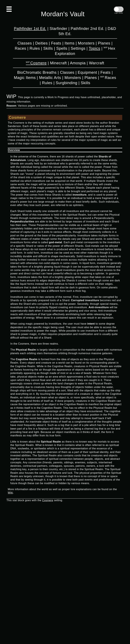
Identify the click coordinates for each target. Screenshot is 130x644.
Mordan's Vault (63, 14)
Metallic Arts (50, 78)
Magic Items (25, 78)
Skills (48, 48)
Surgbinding (67, 83)
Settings (78, 48)
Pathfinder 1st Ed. (30, 29)
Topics (95, 48)
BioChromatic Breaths (37, 72)
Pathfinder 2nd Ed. (87, 29)
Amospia (78, 63)
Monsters (86, 43)
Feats (56, 43)
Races (20, 48)
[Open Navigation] (9, 9)
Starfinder (58, 29)
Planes (104, 43)
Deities (41, 43)
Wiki (10, 493)
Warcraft (97, 63)
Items (70, 43)
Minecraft (58, 63)
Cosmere (39, 63)
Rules (35, 48)
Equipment (87, 72)
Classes (25, 43)
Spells (62, 48)
